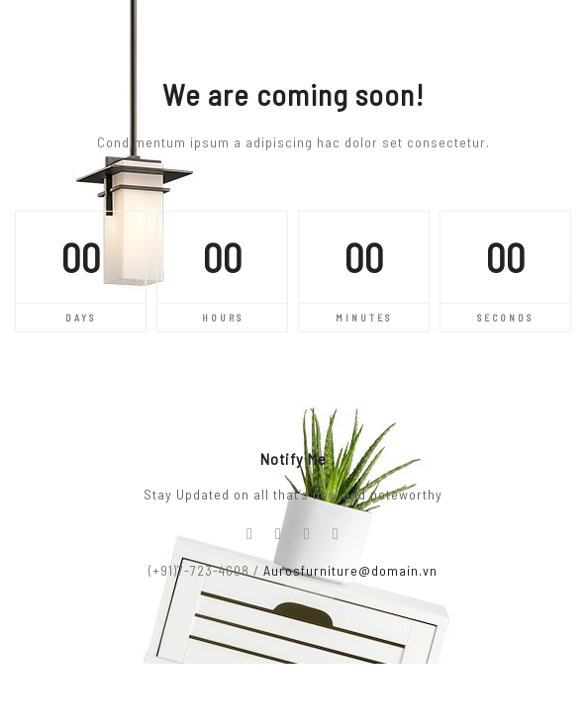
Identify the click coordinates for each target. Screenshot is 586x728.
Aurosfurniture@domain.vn (350, 570)
